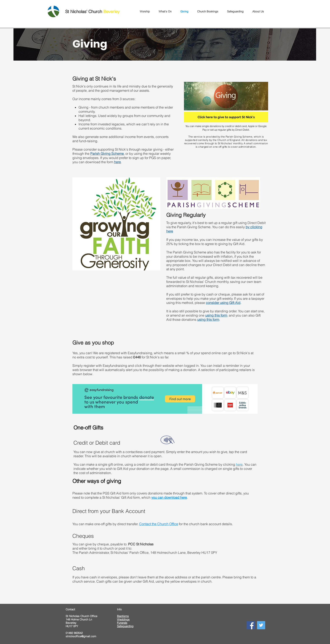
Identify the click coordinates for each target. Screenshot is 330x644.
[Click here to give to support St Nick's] (226, 117)
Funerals (122, 623)
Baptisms (123, 616)
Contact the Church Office (159, 524)
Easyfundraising (115, 366)
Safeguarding (125, 626)
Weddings (123, 619)
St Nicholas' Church (92, 11)
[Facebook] (251, 625)
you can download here (169, 497)
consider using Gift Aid (223, 303)
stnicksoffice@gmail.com (81, 636)
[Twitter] (261, 625)
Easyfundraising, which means (151, 353)
